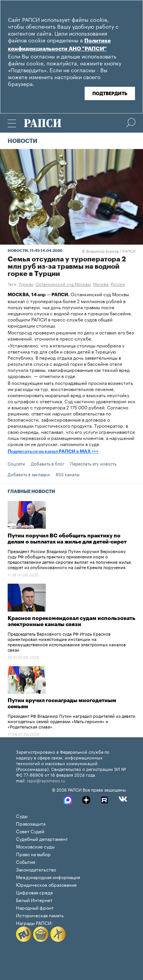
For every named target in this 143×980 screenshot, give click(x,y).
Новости (22, 141)
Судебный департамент (42, 838)
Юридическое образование (46, 884)
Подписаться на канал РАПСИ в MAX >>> (53, 451)
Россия (118, 284)
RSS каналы (68, 474)
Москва (101, 284)
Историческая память (40, 915)
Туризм (26, 284)
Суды (22, 815)
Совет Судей (30, 831)
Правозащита (31, 823)
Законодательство (36, 869)
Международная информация (48, 877)
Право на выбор (33, 854)
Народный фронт (35, 907)
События (26, 861)
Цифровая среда (34, 892)
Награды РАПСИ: (35, 922)
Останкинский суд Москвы (63, 284)
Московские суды (35, 846)
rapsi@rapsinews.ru (46, 780)
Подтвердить (110, 94)
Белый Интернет (34, 900)
